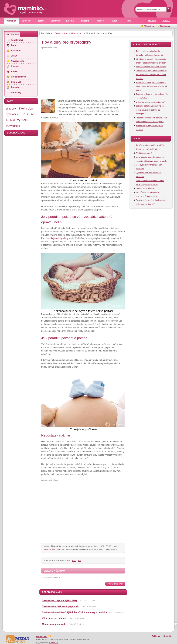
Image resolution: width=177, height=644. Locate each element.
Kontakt (166, 20)
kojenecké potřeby (60, 238)
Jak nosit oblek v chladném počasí (151, 67)
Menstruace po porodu (54, 624)
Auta (115, 21)
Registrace (165, 26)
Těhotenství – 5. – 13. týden (148, 149)
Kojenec (15, 66)
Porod (14, 45)
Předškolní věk (18, 77)
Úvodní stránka (61, 33)
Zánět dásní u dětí (144, 153)
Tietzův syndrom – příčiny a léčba (150, 145)
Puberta (15, 87)
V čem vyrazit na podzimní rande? (151, 102)
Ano (74, 560)
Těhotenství (17, 40)
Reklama (152, 20)
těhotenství (28, 114)
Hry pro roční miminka (145, 188)
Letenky (70, 21)
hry (8, 120)
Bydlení (85, 21)
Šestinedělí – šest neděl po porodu (61, 606)
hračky (13, 120)
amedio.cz (53, 642)
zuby (8, 109)
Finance (100, 21)
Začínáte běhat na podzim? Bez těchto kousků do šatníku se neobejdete (150, 110)
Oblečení (26, 21)
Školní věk (16, 82)
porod (19, 114)
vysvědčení (13, 126)
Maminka (11, 21)
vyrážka (23, 120)
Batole (14, 72)
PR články (16, 93)
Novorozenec (77, 33)
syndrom (11, 114)
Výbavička (16, 51)
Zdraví (41, 21)
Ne (80, 560)
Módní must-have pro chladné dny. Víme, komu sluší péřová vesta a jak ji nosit (152, 86)
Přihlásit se (149, 26)
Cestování (55, 21)
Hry (129, 21)
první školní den (22, 108)
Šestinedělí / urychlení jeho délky (60, 600)
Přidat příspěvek (115, 584)
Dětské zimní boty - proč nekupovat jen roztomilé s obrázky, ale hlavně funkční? (151, 75)
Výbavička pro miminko (55, 618)
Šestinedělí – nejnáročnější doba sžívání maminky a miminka (74, 612)
